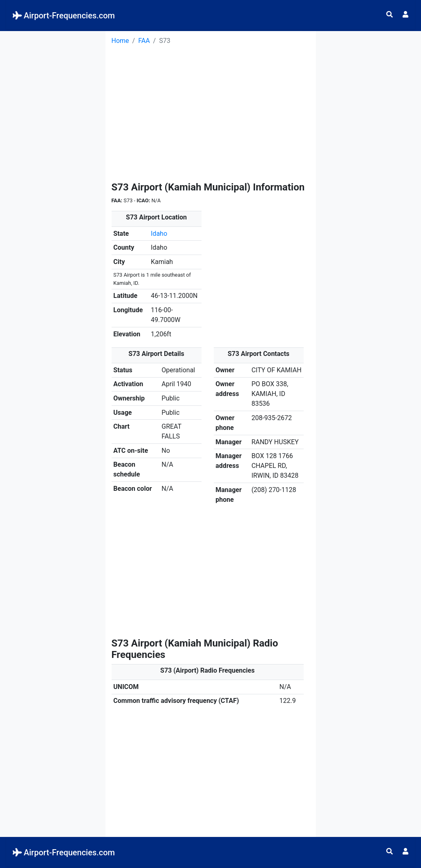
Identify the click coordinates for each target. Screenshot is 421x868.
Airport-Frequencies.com (64, 16)
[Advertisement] (53, 154)
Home (120, 41)
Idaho (159, 234)
